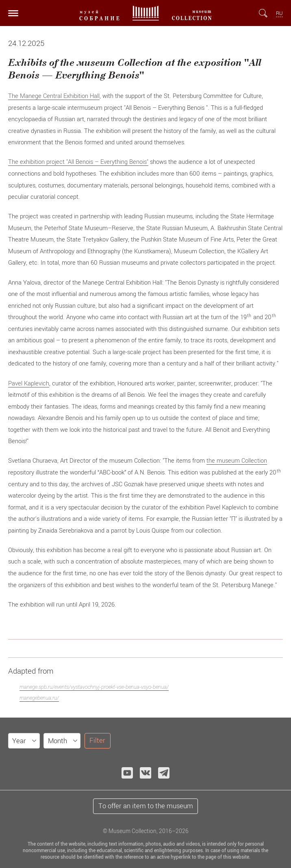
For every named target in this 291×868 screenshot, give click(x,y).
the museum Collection (237, 460)
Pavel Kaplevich (29, 383)
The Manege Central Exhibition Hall (54, 96)
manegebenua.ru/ (39, 698)
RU (279, 13)
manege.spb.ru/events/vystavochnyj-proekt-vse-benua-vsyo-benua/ (94, 687)
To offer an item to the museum (146, 806)
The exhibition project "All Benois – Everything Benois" (78, 161)
